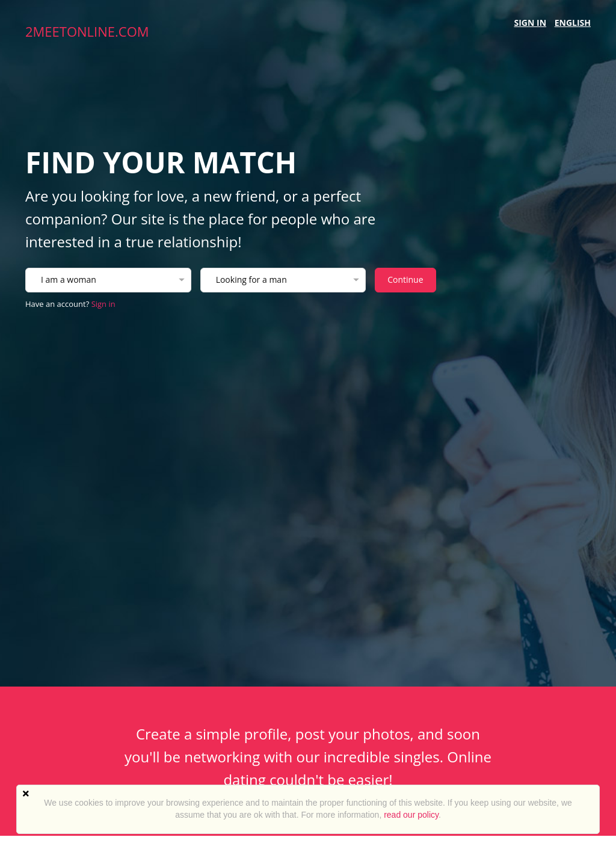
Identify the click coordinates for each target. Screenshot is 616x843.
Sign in (531, 23)
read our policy (411, 815)
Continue (405, 279)
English (573, 23)
